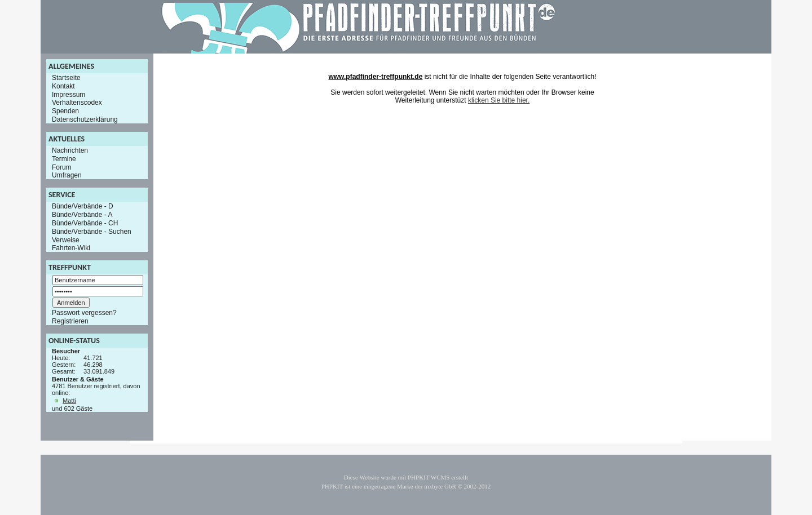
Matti (69, 401)
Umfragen (67, 175)
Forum (62, 167)
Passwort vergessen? (84, 313)
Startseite (66, 78)
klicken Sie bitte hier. (499, 100)
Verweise (66, 239)
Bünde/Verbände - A (82, 215)
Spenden (65, 111)
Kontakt (63, 86)
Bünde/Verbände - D (83, 206)
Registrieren (70, 321)
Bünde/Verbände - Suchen (92, 232)
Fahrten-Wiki (71, 248)
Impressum (69, 94)
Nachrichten (70, 150)
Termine (64, 159)
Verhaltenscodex (77, 103)
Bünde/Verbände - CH (85, 223)
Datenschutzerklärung (85, 119)
